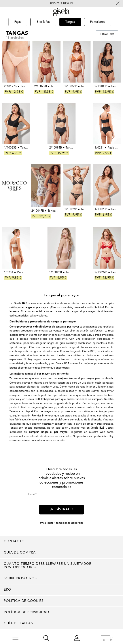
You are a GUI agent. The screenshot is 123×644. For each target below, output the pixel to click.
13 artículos (15, 38)
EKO (8, 590)
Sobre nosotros (20, 579)
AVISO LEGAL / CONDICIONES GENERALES (62, 523)
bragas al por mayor (21, 368)
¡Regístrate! (61, 509)
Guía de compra (20, 553)
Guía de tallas (18, 624)
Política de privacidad (26, 612)
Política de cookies (24, 601)
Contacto (14, 541)
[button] (6, 28)
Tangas (17, 33)
